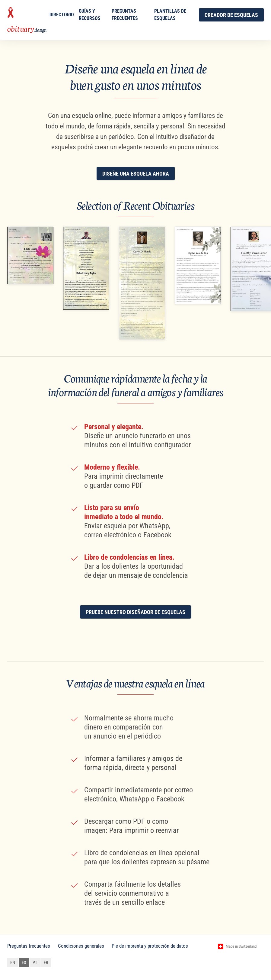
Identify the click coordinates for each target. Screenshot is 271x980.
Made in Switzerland (241, 946)
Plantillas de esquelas (170, 15)
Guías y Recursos (90, 15)
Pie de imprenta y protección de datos (150, 946)
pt (35, 963)
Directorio (62, 15)
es (24, 963)
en (13, 963)
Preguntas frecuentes (125, 15)
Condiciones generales (81, 946)
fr (46, 963)
